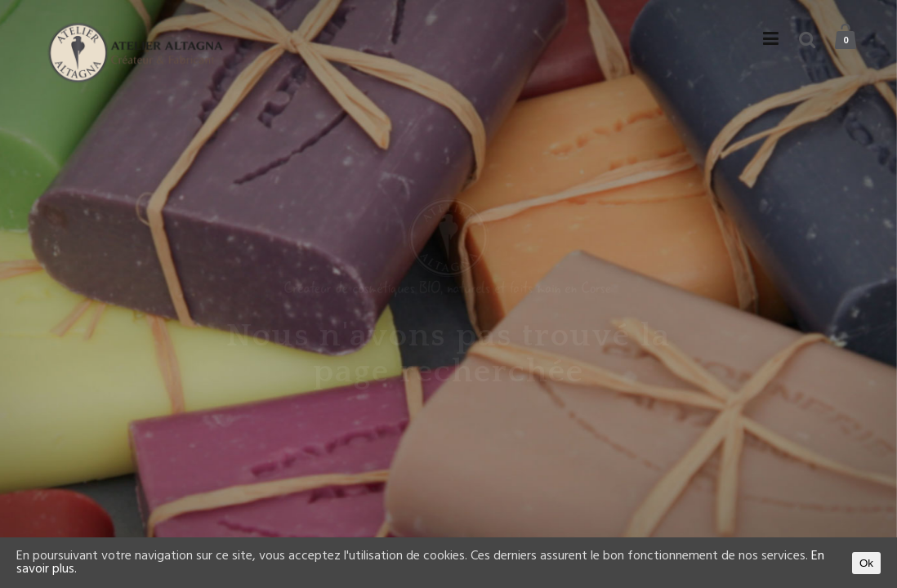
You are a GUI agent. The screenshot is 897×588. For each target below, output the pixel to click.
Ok (866, 563)
